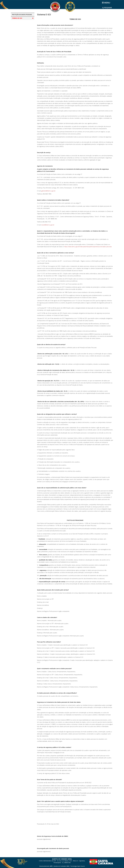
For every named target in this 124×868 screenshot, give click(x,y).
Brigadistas (17, 36)
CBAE (15, 25)
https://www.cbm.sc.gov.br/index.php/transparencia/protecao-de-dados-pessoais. (88, 247)
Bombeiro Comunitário (21, 29)
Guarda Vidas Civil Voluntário (23, 39)
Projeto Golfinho (19, 42)
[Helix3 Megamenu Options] (106, 3)
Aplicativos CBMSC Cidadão (22, 22)
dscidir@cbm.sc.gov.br (48, 225)
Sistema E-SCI (18, 46)
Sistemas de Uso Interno (21, 49)
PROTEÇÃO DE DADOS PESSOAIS (22, 15)
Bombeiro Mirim (19, 32)
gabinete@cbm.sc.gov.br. (48, 191)
